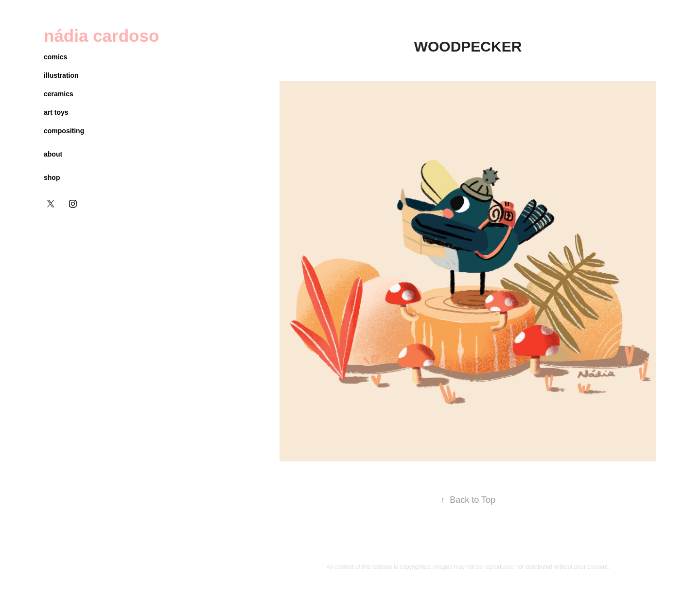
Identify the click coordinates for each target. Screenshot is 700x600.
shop (52, 177)
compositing (64, 131)
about (53, 154)
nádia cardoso (101, 36)
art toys (56, 112)
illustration (61, 75)
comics (55, 57)
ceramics (59, 94)
